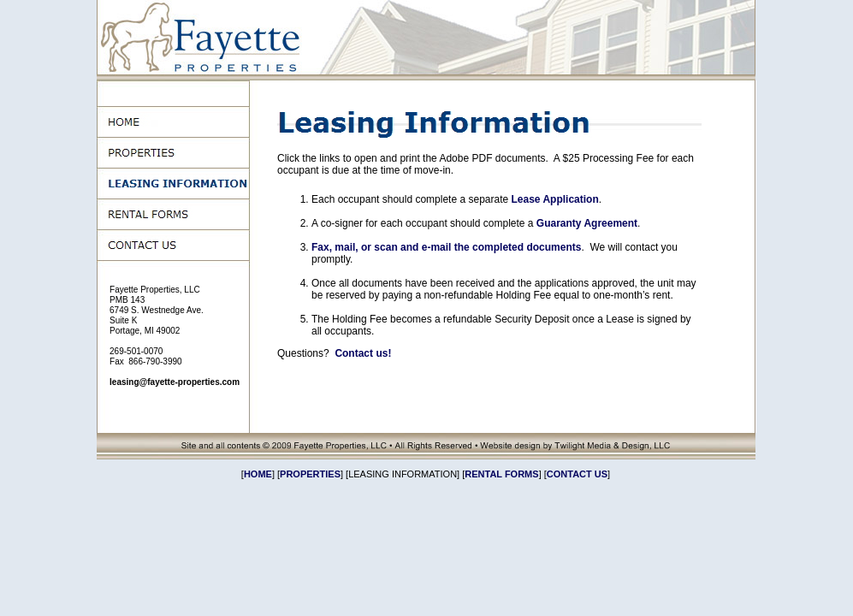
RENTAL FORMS (501, 474)
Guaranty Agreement (587, 223)
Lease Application (554, 199)
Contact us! (363, 353)
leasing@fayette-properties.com (175, 382)
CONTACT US (577, 474)
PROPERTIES (310, 474)
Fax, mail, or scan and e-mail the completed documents (446, 247)
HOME (258, 474)
